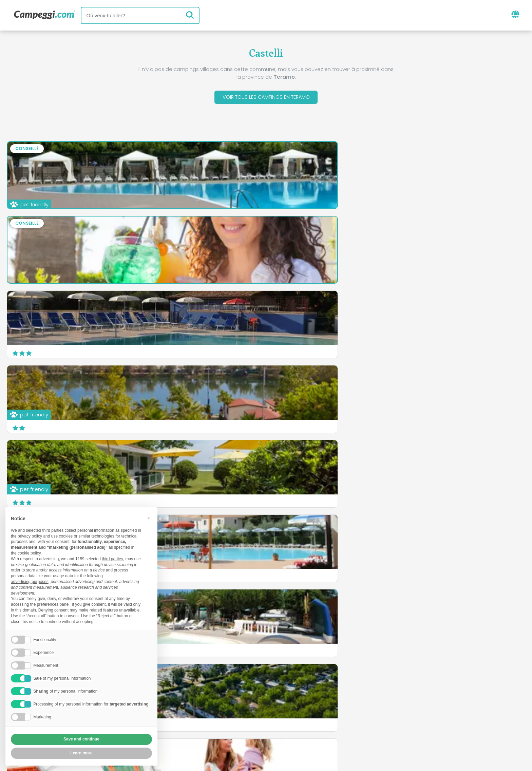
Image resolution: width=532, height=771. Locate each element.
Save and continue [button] (81, 739)
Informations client (291, 726)
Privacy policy (234, 726)
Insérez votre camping (252, 715)
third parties (112, 559)
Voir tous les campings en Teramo (266, 98)
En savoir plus (320, 423)
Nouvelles (232, 687)
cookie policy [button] (29, 553)
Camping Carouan (390, 383)
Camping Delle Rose (215, 383)
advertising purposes (30, 582)
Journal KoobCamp (284, 687)
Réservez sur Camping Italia (335, 715)
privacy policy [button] (30, 536)
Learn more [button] (81, 753)
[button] (149, 518)
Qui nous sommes (183, 715)
